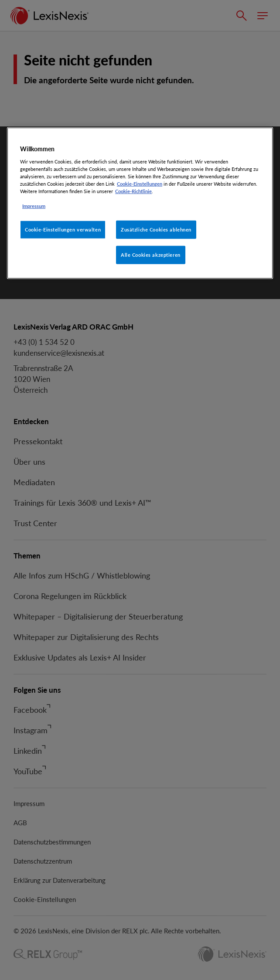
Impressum (34, 206)
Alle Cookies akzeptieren (151, 255)
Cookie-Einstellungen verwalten (63, 230)
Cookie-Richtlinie (133, 191)
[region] (140, 203)
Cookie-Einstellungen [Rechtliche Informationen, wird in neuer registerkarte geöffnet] (140, 184)
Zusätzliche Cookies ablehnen (156, 230)
